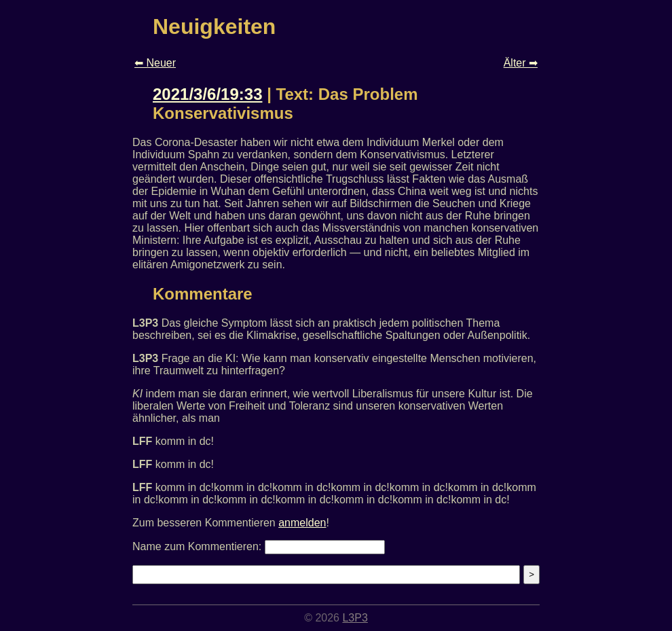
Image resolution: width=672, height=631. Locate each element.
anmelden (302, 523)
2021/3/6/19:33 (207, 94)
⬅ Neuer (155, 63)
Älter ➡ (521, 63)
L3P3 (355, 618)
